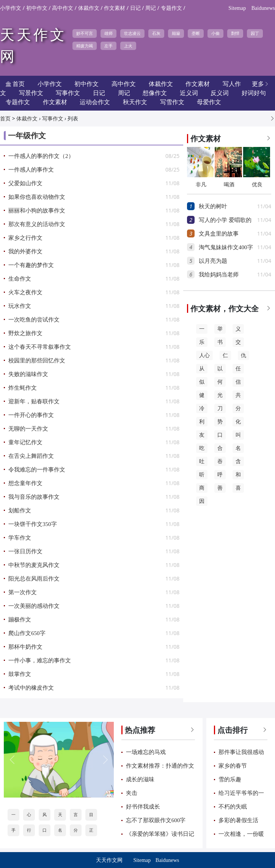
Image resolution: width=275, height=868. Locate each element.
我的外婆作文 (25, 251)
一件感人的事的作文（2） (41, 156)
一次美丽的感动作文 (34, 606)
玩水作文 (20, 306)
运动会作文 (95, 102)
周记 (151, 8)
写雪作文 (172, 102)
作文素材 (115, 8)
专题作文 (171, 8)
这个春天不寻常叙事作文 (40, 347)
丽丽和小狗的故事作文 (37, 211)
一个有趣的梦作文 (31, 265)
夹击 (132, 793)
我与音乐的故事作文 (34, 497)
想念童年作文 (25, 483)
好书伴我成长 (143, 807)
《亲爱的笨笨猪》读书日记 (160, 834)
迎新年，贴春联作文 (34, 401)
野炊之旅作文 (25, 333)
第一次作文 (23, 592)
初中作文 (37, 8)
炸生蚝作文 (23, 388)
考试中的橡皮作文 (31, 688)
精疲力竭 (85, 46)
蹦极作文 (20, 620)
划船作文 (20, 510)
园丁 (255, 33)
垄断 (196, 33)
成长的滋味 (140, 779)
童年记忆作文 (25, 442)
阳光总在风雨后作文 (34, 579)
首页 (5, 119)
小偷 (215, 33)
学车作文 (20, 538)
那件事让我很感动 (241, 752)
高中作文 (63, 8)
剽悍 (235, 33)
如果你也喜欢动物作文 (37, 197)
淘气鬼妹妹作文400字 (226, 247)
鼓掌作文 (20, 674)
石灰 (156, 33)
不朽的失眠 (233, 807)
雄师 (108, 33)
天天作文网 (109, 860)
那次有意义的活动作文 (37, 224)
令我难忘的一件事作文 (37, 470)
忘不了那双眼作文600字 (156, 820)
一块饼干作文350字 (33, 524)
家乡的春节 (233, 766)
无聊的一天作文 (28, 429)
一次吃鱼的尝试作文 (34, 320)
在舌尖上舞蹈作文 (31, 456)
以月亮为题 (213, 261)
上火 (128, 46)
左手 (108, 46)
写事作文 (53, 119)
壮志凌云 (132, 33)
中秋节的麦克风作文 (34, 565)
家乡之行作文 (25, 238)
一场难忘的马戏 (146, 752)
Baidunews (263, 8)
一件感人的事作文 (31, 170)
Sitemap (237, 8)
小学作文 (11, 8)
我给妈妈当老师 (219, 275)
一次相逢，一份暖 (241, 834)
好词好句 (254, 93)
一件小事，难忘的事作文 (40, 660)
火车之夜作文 (25, 292)
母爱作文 (209, 102)
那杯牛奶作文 (25, 647)
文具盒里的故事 (219, 234)
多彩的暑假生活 (238, 820)
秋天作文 (135, 102)
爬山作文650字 (27, 633)
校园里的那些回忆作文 (37, 361)
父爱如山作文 (25, 183)
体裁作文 (89, 8)
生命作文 (20, 279)
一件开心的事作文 (31, 415)
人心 (204, 355)
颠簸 (176, 33)
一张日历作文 (25, 551)
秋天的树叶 (213, 206)
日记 (135, 8)
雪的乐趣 (230, 779)
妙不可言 (85, 33)
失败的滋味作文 (28, 374)
